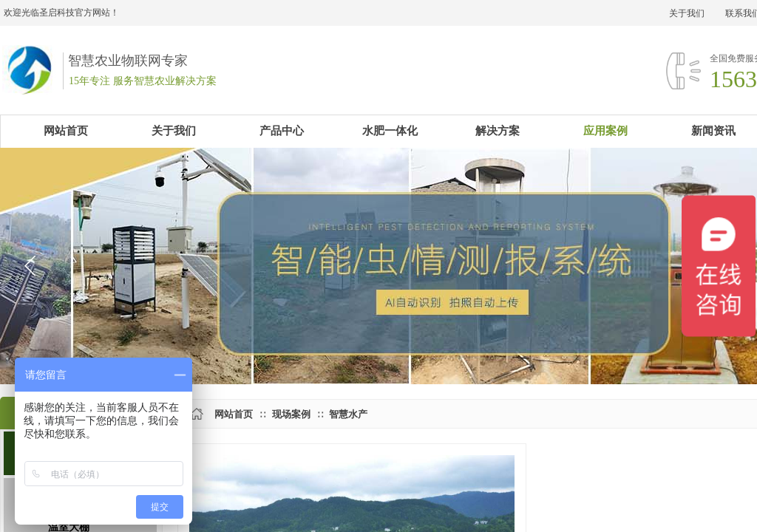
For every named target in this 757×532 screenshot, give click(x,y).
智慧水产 (348, 414)
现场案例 (291, 414)
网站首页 (234, 414)
